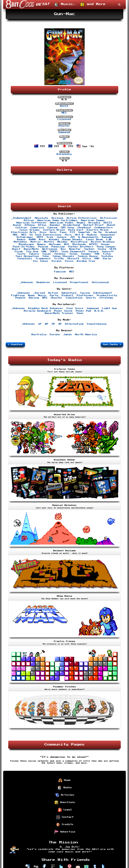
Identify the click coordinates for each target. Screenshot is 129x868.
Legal (65, 810)
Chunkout (84, 228)
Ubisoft (73, 259)
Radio (65, 788)
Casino (85, 293)
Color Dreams (30, 230)
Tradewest (43, 259)
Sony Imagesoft (73, 252)
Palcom (43, 247)
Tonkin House (88, 256)
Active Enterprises (82, 218)
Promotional (79, 282)
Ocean (105, 244)
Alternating (74, 324)
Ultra (87, 259)
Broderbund (72, 225)
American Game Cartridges (57, 220)
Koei (42, 240)
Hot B (79, 235)
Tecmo (73, 254)
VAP (97, 259)
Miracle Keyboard (37, 311)
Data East (76, 230)
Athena (30, 225)
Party (54, 295)
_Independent (21, 218)
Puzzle (20, 298)
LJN (109, 240)
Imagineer (108, 235)
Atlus (42, 225)
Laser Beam (94, 240)
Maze (31, 295)
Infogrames (25, 237)
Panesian (58, 247)
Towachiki (25, 259)
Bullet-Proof (94, 225)
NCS (67, 244)
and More (93, 5)
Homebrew (43, 282)
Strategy (106, 298)
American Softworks (31, 223)
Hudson (92, 235)
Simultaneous (97, 324)
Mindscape (26, 244)
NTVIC (94, 244)
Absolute (41, 218)
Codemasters (104, 228)
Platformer (85, 295)
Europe (55, 335)
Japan (68, 335)
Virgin (57, 261)
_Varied (39, 293)
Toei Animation (27, 256)
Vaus (80, 313)
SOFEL (54, 252)
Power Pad (83, 311)
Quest (16, 249)
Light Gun (110, 308)
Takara (34, 254)
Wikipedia (64, 154)
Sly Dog (32, 252)
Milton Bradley (103, 242)
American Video (62, 223)
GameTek (84, 232)
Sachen (89, 249)
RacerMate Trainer (59, 313)
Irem (50, 237)
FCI (73, 232)
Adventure (69, 293)
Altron (29, 220)
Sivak (19, 252)
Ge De (98, 232)
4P (60, 324)
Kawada (107, 237)
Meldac (62, 242)
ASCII (64, 106)
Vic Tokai (41, 261)
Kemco (21, 240)
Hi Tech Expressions (46, 235)
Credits (65, 825)
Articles (65, 795)
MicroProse (79, 242)
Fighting (18, 295)
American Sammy (93, 220)
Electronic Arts (24, 232)
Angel (81, 223)
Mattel (49, 242)
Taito (21, 254)
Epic (53, 232)
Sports (91, 298)
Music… (65, 5)
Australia (39, 335)
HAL (15, 235)
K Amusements (89, 237)
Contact (65, 817)
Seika (102, 249)
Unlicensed (100, 282)
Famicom (60, 272)
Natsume (55, 244)
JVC (73, 237)
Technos (60, 254)
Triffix (59, 259)
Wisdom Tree (86, 261)
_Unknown (26, 282)
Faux (63, 232)
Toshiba (107, 256)
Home (64, 780)
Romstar (75, 249)
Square (94, 252)
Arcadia (94, 223)
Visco (69, 261)
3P (53, 324)
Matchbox (20, 242)
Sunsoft (108, 252)
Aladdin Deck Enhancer (46, 308)
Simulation (74, 298)
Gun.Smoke (112, 344)
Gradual (111, 232)
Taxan (47, 254)
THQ (97, 254)
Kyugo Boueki (73, 240)
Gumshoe (15, 344)
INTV (40, 237)
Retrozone (50, 249)
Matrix (36, 242)
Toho (46, 256)
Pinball (68, 295)
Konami (54, 240)
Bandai (55, 225)
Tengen (86, 254)
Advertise (65, 832)
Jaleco (62, 237)
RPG (45, 298)
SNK (44, 252)
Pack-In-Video (24, 247)
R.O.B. (99, 311)
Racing (34, 298)
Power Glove (63, 311)
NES (64, 113)
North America (86, 335)
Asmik (17, 225)
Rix (63, 249)
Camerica (37, 228)
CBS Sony (68, 228)
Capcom (52, 228)
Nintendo (79, 244)
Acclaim (57, 218)
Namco (41, 244)
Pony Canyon (106, 247)
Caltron (21, 228)
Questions (65, 802)
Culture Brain (54, 230)
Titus (107, 254)
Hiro (68, 235)
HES (24, 235)
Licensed (64, 119)
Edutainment (103, 293)
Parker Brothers (81, 247)
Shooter (64, 126)
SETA (113, 249)
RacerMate (31, 249)
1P (64, 139)
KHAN (32, 240)
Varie (107, 259)
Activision (109, 218)
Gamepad (64, 132)
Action (53, 293)
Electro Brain (98, 230)
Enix (43, 232)
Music (42, 295)
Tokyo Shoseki (63, 256)
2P (47, 324)
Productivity (107, 295)
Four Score (75, 308)
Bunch (111, 225)
